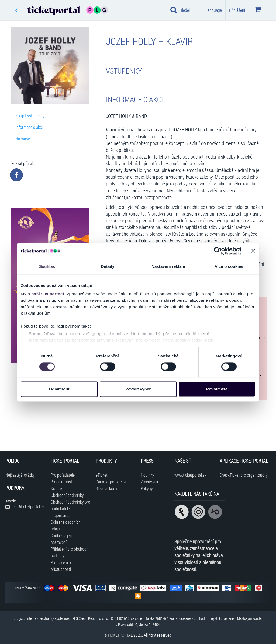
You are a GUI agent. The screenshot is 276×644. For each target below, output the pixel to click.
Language (214, 10)
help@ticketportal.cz (25, 507)
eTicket (102, 475)
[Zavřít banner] (253, 251)
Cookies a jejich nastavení (63, 539)
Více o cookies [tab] (229, 266)
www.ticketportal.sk (190, 475)
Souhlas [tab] (47, 266)
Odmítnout (59, 389)
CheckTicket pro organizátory (244, 475)
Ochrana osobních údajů (66, 525)
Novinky (147, 475)
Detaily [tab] (108, 266)
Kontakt (57, 488)
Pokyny (147, 488)
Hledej (180, 10)
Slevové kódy (106, 488)
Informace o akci (29, 127)
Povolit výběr (138, 389)
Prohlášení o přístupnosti (61, 566)
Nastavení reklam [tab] (168, 266)
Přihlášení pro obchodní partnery (70, 552)
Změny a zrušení (154, 482)
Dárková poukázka (111, 482)
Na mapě (23, 139)
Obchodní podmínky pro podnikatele (70, 505)
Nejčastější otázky (20, 475)
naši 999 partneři (49, 294)
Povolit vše (217, 389)
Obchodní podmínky (67, 495)
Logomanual (61, 515)
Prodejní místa (62, 482)
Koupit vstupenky (30, 116)
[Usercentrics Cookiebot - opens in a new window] (218, 251)
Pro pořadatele (63, 475)
